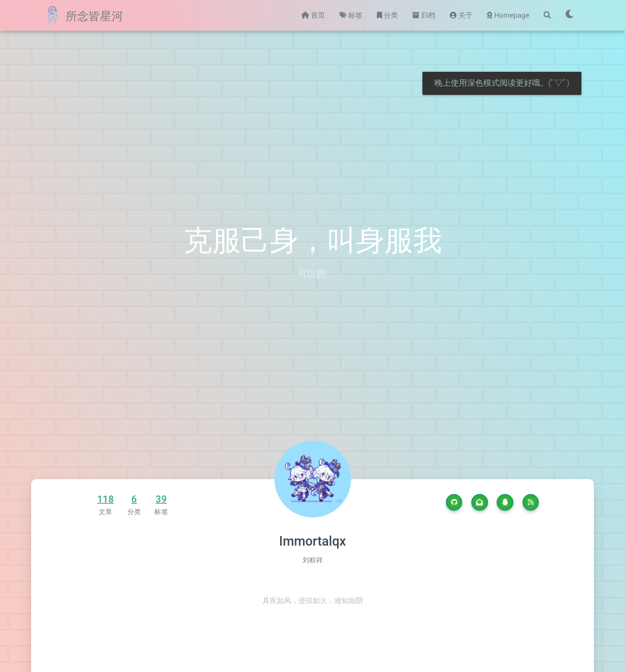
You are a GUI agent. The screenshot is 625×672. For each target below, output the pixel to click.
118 (106, 499)
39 (161, 499)
